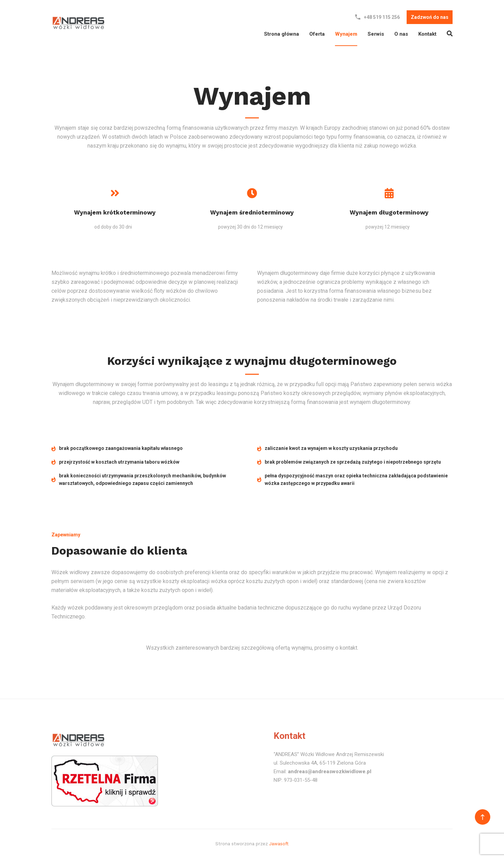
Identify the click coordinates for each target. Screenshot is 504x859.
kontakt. (349, 648)
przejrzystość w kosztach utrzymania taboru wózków (115, 462)
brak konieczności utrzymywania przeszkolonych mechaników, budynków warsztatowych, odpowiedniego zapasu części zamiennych (139, 480)
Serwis (376, 34)
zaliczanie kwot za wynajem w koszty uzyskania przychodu (327, 449)
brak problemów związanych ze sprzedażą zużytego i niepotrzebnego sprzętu (349, 462)
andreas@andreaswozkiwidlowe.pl (330, 771)
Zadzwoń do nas (430, 17)
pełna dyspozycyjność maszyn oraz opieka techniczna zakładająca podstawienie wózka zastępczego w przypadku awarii (352, 480)
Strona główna (281, 34)
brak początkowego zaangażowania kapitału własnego (117, 449)
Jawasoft (279, 844)
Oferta (317, 34)
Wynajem (346, 34)
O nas (401, 34)
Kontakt (427, 34)
